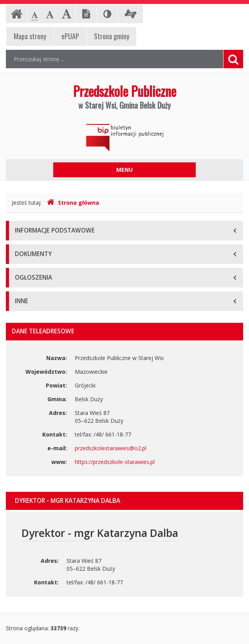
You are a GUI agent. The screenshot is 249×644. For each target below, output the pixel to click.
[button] (125, 501)
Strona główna (73, 203)
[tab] (125, 501)
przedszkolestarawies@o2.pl (111, 448)
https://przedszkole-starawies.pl (115, 462)
